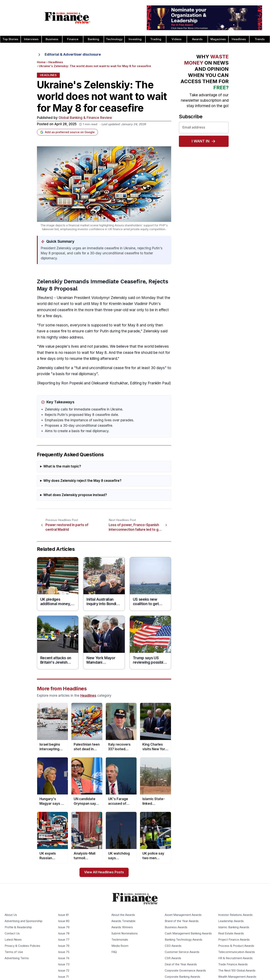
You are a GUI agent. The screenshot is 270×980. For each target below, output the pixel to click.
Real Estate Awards (231, 933)
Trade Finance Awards (233, 964)
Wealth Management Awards (237, 977)
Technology (114, 39)
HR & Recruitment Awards (235, 958)
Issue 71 (63, 977)
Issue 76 (64, 946)
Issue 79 (64, 927)
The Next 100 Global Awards (237, 971)
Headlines (239, 39)
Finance (73, 39)
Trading (156, 39)
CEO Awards (173, 946)
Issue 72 (64, 971)
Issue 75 (64, 952)
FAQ (114, 952)
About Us (11, 915)
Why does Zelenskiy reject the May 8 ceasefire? (82, 481)
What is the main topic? (62, 466)
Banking (94, 39)
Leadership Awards (231, 921)
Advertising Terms (17, 958)
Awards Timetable (123, 921)
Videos (176, 39)
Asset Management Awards (183, 915)
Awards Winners (122, 927)
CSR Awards (173, 958)
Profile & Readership (18, 927)
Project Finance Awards (234, 940)
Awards (197, 39)
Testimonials (120, 940)
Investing (135, 39)
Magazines (218, 39)
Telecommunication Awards (237, 952)
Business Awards (176, 927)
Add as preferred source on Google (67, 132)
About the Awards (123, 915)
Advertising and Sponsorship (23, 921)
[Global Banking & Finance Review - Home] (67, 18)
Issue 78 (64, 933)
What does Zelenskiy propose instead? (75, 495)
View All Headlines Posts (104, 872)
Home (41, 62)
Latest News (13, 940)
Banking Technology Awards (184, 940)
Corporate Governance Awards (185, 971)
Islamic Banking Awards (234, 927)
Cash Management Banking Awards (188, 933)
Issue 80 (64, 921)
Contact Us (12, 933)
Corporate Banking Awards (182, 977)
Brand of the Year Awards (182, 921)
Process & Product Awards (236, 946)
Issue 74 (64, 958)
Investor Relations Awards (235, 915)
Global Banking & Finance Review (85, 118)
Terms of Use (14, 952)
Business (52, 39)
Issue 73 (64, 964)
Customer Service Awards (182, 952)
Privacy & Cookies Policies (22, 946)
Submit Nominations (125, 933)
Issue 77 (64, 940)
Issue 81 (63, 915)
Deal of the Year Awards (181, 964)
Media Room (120, 946)
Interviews (31, 39)
